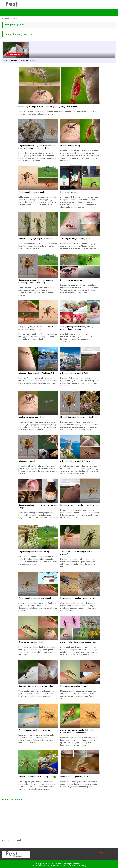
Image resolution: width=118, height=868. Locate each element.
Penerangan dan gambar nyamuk (74, 777)
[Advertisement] (59, 819)
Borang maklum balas (106, 853)
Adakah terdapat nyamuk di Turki (74, 373)
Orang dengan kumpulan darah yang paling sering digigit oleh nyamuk (48, 107)
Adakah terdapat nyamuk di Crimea (75, 461)
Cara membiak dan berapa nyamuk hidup (19, 60)
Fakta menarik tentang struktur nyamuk (35, 598)
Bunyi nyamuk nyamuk (70, 192)
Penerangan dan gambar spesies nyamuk (78, 598)
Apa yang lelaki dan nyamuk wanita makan (78, 642)
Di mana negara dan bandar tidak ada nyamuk (79, 505)
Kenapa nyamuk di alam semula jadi (75, 686)
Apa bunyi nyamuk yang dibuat (31, 417)
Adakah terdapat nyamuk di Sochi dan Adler (37, 373)
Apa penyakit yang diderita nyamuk (75, 239)
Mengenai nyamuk (13, 54)
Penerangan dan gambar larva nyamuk (35, 730)
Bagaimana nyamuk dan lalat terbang (34, 552)
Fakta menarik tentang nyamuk (31, 192)
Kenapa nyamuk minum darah (31, 642)
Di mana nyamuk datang (70, 146)
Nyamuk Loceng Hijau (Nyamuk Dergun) (35, 239)
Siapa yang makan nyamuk (71, 280)
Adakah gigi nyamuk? (27, 461)
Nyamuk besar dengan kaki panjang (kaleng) (37, 777)
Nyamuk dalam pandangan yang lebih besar (79, 417)
